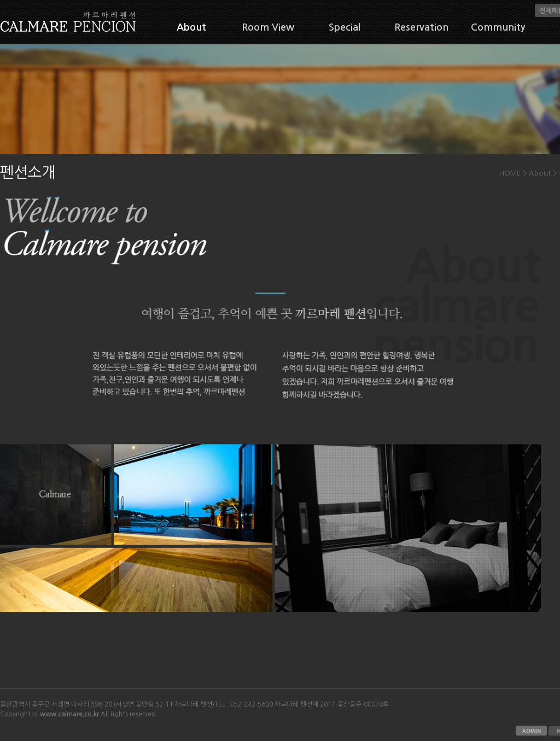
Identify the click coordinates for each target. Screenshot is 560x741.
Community (498, 27)
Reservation (421, 27)
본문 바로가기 (0, 0)
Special (345, 27)
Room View (268, 27)
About (191, 27)
